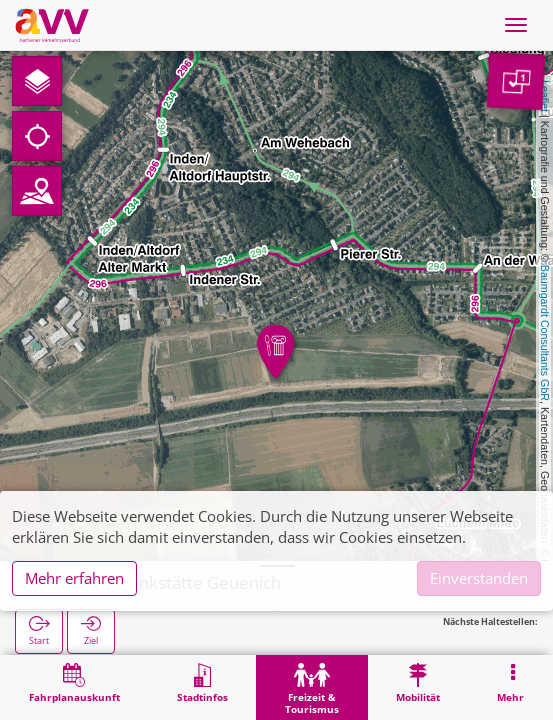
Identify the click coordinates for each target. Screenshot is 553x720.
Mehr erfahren (74, 578)
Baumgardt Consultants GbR (545, 333)
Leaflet (545, 96)
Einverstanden (479, 578)
